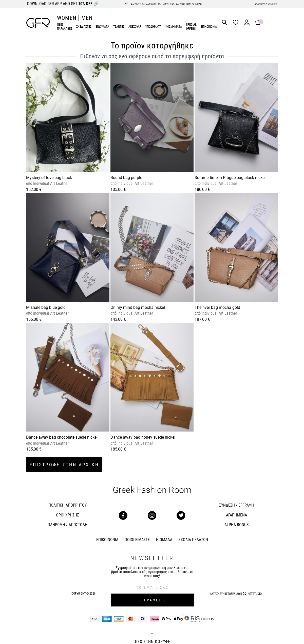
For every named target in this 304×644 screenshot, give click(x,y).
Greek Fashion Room (152, 490)
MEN (87, 18)
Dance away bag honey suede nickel (143, 437)
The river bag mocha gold (217, 307)
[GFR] (38, 23)
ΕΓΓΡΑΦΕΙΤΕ (153, 600)
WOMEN (67, 18)
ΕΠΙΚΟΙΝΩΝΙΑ (209, 27)
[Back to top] (152, 634)
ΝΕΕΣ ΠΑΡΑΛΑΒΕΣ (65, 27)
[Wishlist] (237, 23)
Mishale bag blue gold (46, 307)
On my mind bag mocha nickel (138, 307)
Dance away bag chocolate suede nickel (62, 437)
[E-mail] (153, 587)
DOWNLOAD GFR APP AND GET (63, 4)
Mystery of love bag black (49, 178)
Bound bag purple (126, 178)
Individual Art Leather (50, 183)
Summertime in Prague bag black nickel (230, 178)
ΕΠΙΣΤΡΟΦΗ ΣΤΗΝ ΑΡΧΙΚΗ (64, 465)
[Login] (247, 24)
